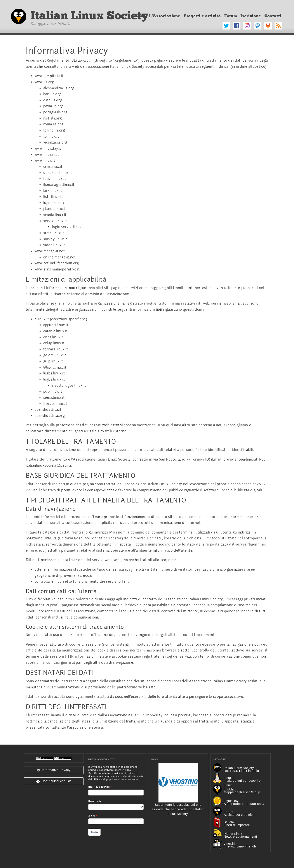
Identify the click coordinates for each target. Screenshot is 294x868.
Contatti (273, 16)
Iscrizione (251, 16)
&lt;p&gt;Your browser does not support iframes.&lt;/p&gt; (116, 810)
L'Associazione (165, 16)
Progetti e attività (202, 16)
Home (140, 16)
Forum (231, 16)
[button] (54, 770)
